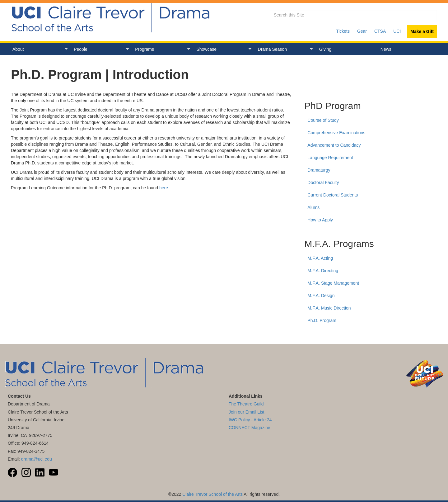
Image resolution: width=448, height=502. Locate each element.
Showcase (222, 49)
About (38, 49)
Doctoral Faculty (323, 182)
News (386, 49)
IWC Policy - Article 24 (250, 420)
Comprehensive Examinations (336, 133)
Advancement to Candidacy (334, 145)
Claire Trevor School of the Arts (212, 494)
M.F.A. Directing (323, 271)
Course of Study (323, 120)
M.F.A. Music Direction (329, 308)
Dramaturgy (319, 170)
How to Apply (320, 220)
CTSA (380, 31)
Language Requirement (330, 158)
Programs (161, 49)
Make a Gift (422, 31)
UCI (397, 31)
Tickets (343, 31)
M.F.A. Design (321, 296)
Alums (313, 207)
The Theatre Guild (246, 404)
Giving (325, 49)
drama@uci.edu (37, 459)
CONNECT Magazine (250, 428)
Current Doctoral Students (333, 195)
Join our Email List (246, 412)
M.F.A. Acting (320, 258)
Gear (362, 31)
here (164, 188)
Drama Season (284, 49)
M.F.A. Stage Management (333, 283)
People (100, 49)
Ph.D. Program (322, 320)
